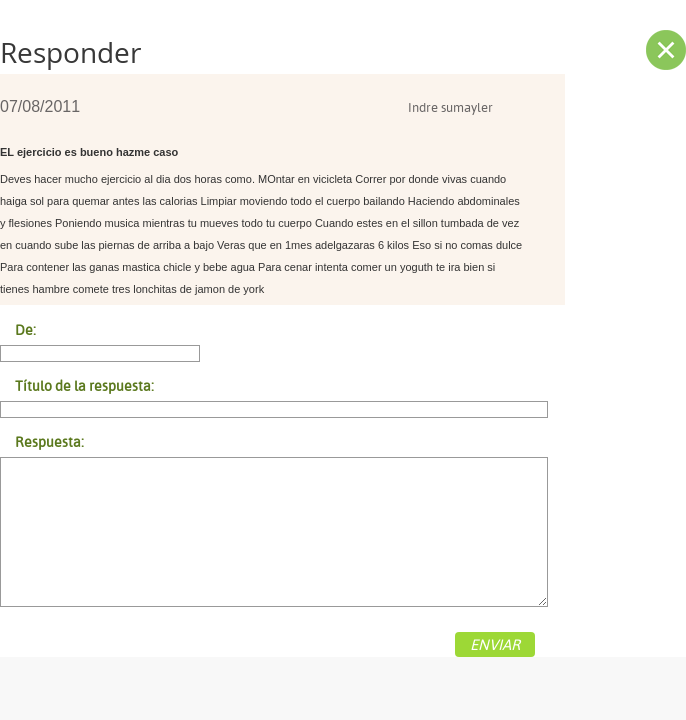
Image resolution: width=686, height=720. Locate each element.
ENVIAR (495, 644)
